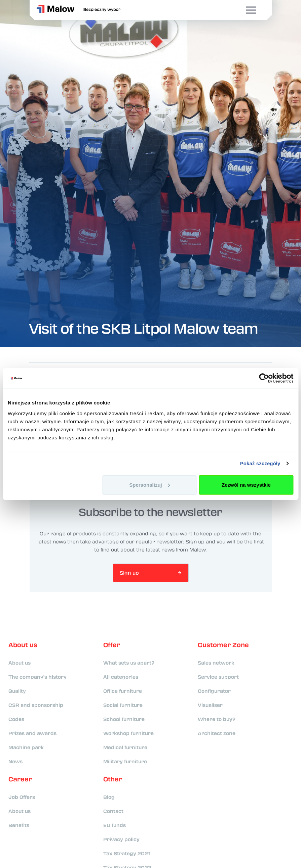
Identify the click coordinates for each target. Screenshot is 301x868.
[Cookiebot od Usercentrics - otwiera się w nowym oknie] (264, 378)
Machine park (26, 747)
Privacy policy (121, 839)
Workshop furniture (128, 733)
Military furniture (125, 761)
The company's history (37, 677)
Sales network (216, 663)
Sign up (129, 573)
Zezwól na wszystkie (246, 485)
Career (20, 779)
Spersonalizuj (150, 485)
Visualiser (210, 705)
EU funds (115, 825)
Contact (113, 811)
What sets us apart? (129, 663)
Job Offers (22, 797)
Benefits (19, 825)
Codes (16, 719)
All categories (121, 677)
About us (23, 645)
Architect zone (217, 733)
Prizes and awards (32, 733)
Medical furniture (125, 747)
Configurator (214, 691)
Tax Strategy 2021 (127, 853)
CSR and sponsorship (36, 705)
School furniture (124, 719)
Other (113, 779)
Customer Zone (223, 645)
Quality (17, 691)
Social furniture (123, 705)
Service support (218, 677)
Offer (112, 645)
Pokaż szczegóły (260, 463)
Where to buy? (217, 719)
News (15, 761)
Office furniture (123, 691)
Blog (109, 797)
